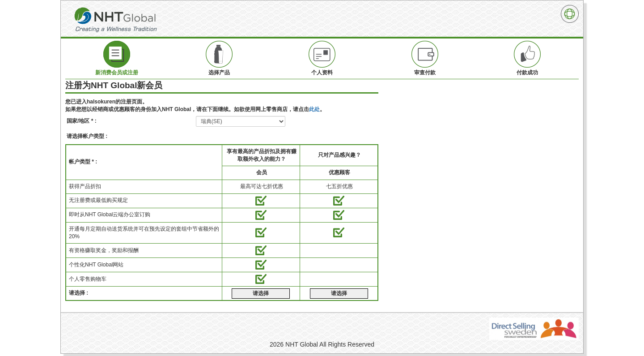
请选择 (261, 293)
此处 (314, 109)
